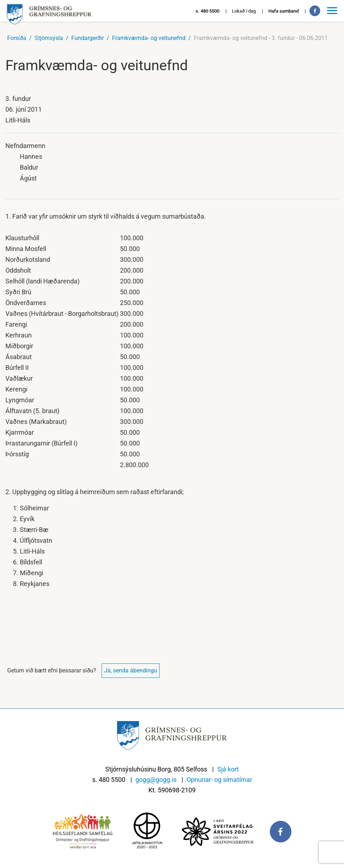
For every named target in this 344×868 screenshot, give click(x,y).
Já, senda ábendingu (131, 670)
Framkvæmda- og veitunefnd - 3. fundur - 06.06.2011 (261, 38)
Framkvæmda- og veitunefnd (149, 38)
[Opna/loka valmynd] (333, 11)
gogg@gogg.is (156, 780)
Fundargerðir (88, 38)
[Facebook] (315, 11)
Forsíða (17, 38)
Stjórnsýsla (49, 38)
